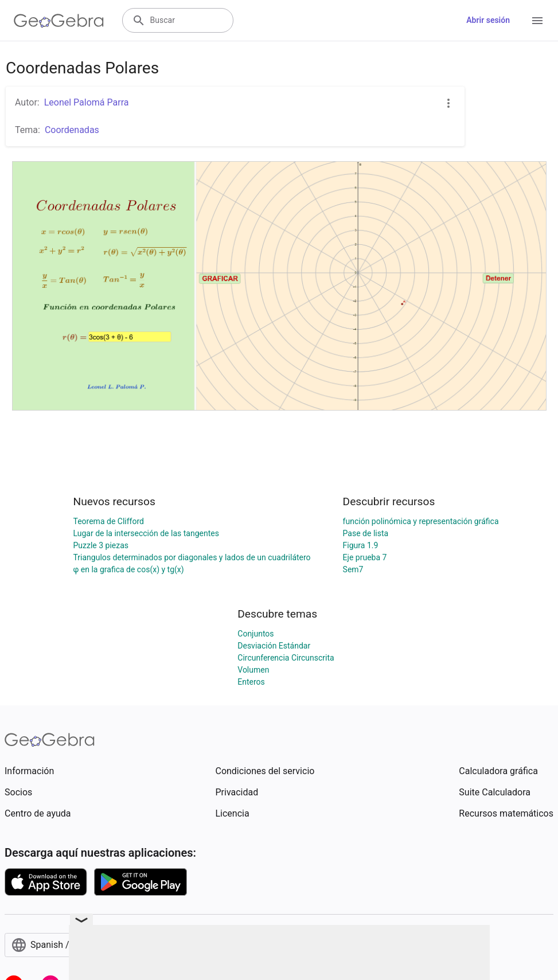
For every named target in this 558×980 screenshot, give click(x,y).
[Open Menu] (537, 21)
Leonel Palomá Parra (87, 102)
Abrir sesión (488, 20)
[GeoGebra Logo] (59, 21)
